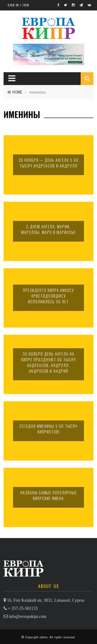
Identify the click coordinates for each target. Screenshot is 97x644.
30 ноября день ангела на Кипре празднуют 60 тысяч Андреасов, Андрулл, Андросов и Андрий (49, 363)
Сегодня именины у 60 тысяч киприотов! (48, 429)
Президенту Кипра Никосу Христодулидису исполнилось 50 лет (49, 296)
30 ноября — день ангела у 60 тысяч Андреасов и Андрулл (48, 163)
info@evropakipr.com (28, 616)
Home (17, 92)
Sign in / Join (18, 5)
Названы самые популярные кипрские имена (49, 496)
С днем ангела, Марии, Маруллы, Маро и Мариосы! (48, 229)
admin (44, 637)
